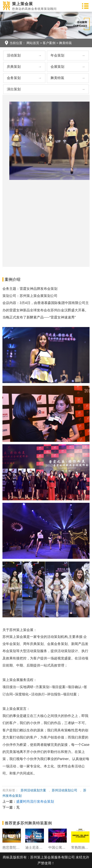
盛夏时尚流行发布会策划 (35, 801)
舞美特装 (66, 43)
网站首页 (33, 43)
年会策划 (57, 55)
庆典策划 (14, 67)
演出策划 (14, 89)
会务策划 (14, 78)
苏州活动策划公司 (65, 790)
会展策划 (57, 67)
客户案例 (49, 43)
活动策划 (14, 55)
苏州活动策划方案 (33, 790)
